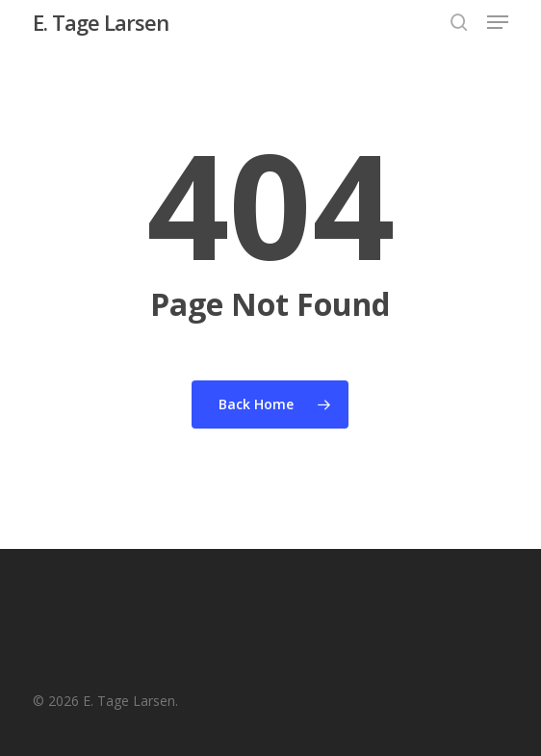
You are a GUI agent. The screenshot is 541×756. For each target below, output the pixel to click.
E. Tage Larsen (101, 22)
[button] (498, 22)
